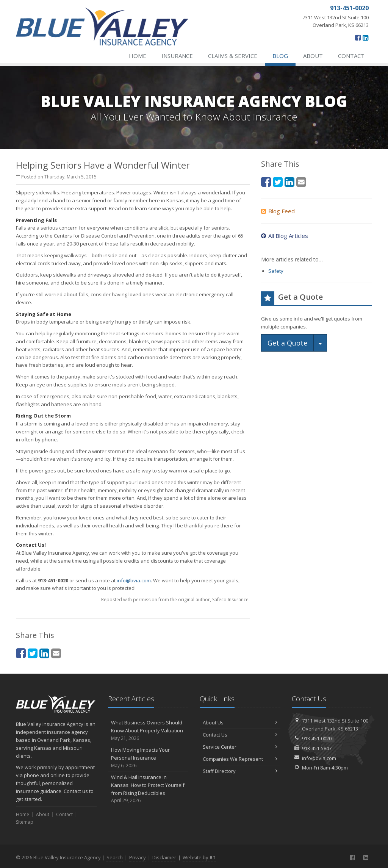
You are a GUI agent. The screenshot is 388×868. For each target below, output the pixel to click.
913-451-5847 (317, 748)
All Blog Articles (285, 236)
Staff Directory (240, 771)
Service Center (240, 747)
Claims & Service (233, 56)
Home (138, 56)
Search (115, 857)
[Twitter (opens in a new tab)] (33, 653)
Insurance (177, 56)
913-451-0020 (317, 738)
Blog (280, 56)
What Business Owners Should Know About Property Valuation (148, 730)
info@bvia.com (134, 580)
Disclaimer (164, 857)
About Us (240, 723)
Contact (351, 56)
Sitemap (25, 822)
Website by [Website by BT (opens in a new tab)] (199, 857)
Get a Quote (287, 343)
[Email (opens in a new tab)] (56, 653)
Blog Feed (278, 211)
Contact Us (240, 735)
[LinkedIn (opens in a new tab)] (365, 38)
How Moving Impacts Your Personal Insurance (148, 758)
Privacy (138, 857)
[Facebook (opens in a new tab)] (358, 38)
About (313, 56)
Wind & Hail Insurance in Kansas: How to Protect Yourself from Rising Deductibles (148, 789)
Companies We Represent (240, 759)
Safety (276, 271)
